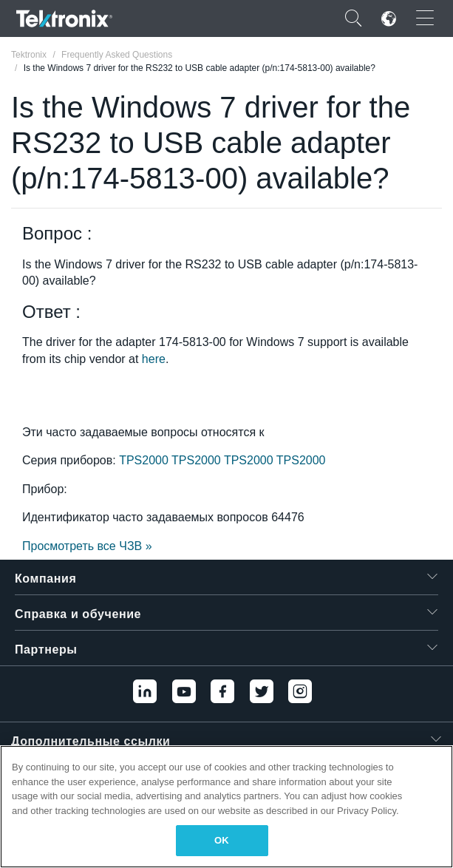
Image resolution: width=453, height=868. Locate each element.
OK (222, 840)
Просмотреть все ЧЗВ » (87, 546)
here (154, 359)
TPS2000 (145, 460)
